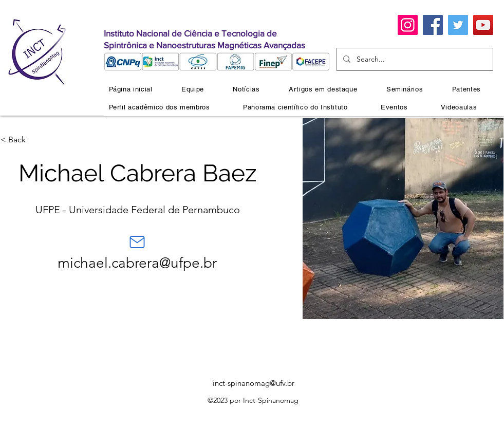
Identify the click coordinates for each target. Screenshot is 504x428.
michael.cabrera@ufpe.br (137, 263)
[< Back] (21, 140)
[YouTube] (483, 25)
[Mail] (137, 242)
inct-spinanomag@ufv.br (254, 383)
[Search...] (414, 59)
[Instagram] (408, 25)
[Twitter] (458, 25)
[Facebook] (433, 25)
